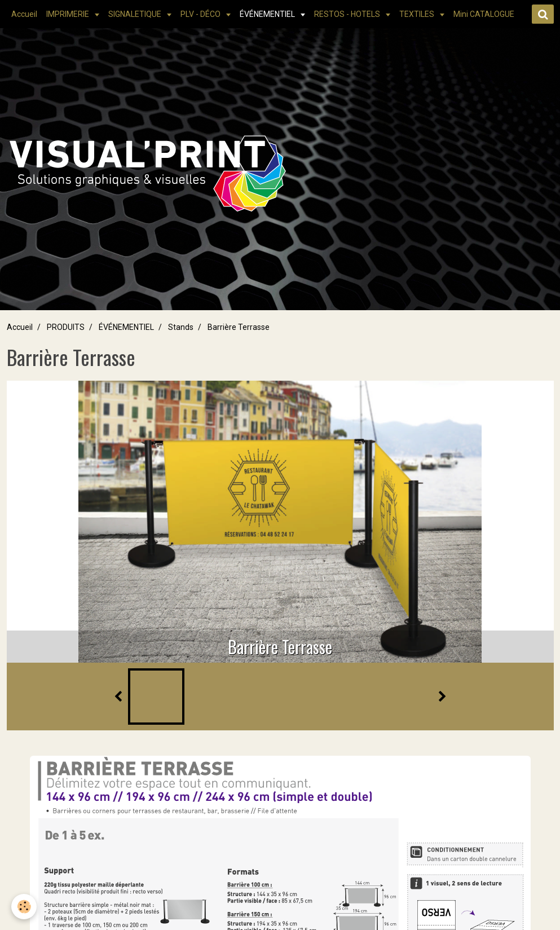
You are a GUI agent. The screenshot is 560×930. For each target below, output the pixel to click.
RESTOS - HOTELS (348, 14)
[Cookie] (24, 907)
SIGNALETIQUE (136, 14)
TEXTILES (418, 14)
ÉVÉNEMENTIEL (268, 14)
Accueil (24, 14)
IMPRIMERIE (69, 14)
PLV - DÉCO (201, 14)
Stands (181, 327)
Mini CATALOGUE (484, 14)
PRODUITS (66, 327)
